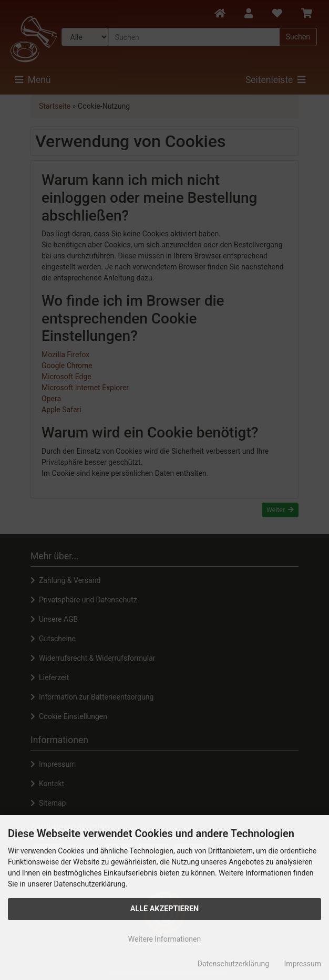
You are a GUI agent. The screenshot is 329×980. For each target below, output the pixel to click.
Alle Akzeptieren (165, 909)
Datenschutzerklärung (233, 964)
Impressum (303, 964)
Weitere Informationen (164, 939)
